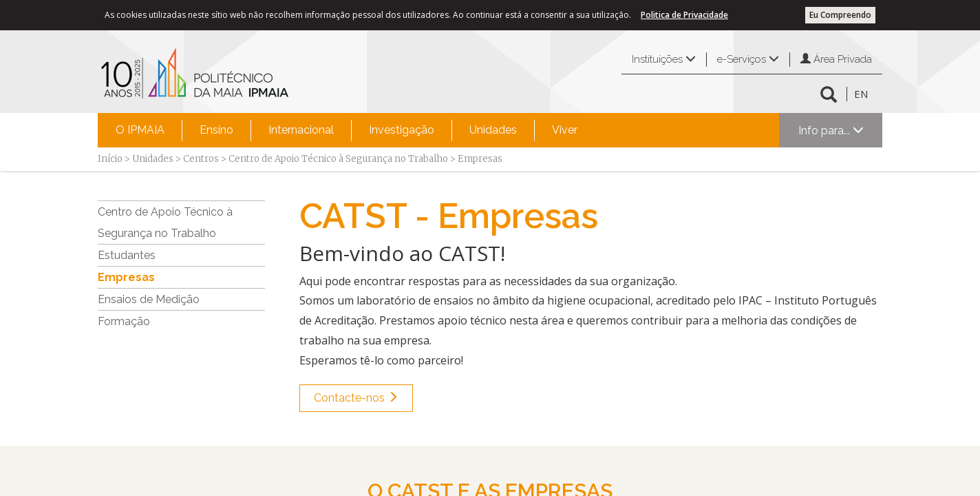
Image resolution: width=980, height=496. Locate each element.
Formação (124, 321)
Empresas (126, 277)
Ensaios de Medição (149, 299)
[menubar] (347, 130)
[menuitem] (140, 130)
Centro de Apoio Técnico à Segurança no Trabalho (338, 159)
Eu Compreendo (840, 15)
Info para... (831, 131)
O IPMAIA (140, 130)
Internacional (301, 130)
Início (110, 159)
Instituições (664, 59)
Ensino (216, 130)
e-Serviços (748, 59)
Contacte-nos (356, 398)
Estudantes (127, 255)
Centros (201, 159)
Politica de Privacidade (684, 15)
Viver (565, 130)
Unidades (493, 130)
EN (861, 94)
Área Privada (836, 59)
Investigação (402, 130)
